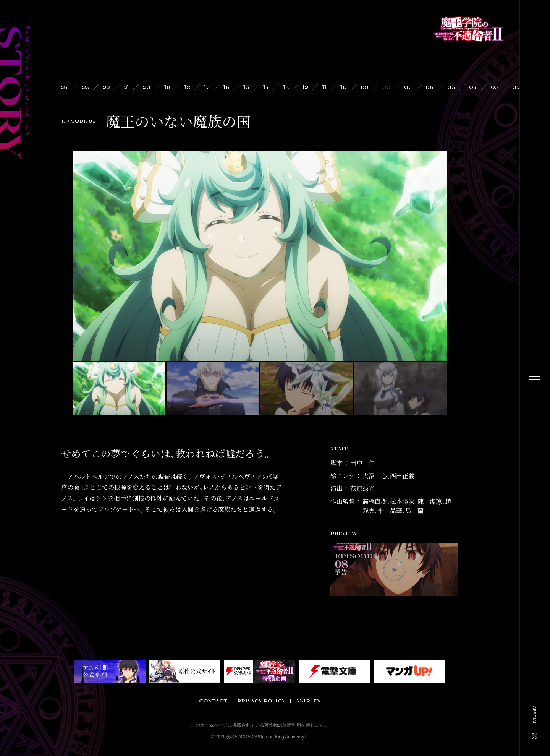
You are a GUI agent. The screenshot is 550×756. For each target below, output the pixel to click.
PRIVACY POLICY (261, 701)
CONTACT (213, 701)
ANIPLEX (308, 701)
